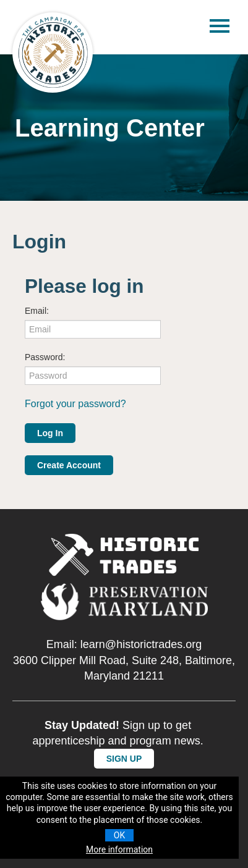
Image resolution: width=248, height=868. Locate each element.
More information (119, 849)
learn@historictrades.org (141, 644)
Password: (45, 357)
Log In (50, 433)
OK (119, 835)
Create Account (69, 465)
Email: (37, 311)
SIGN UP (124, 759)
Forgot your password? (75, 404)
